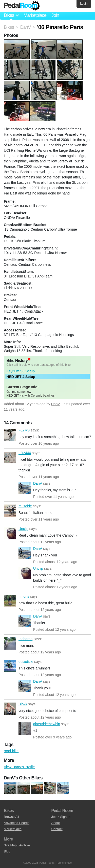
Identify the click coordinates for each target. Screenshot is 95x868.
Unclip (10, 533)
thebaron (10, 643)
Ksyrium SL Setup (21, 371)
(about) (29, 359)
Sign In (65, 817)
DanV (55, 404)
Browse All (11, 817)
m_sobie (10, 511)
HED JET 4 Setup (21, 377)
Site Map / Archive (17, 845)
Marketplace (35, 15)
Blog (7, 851)
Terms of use (64, 863)
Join (55, 15)
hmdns (10, 601)
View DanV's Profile (19, 767)
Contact (57, 829)
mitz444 (10, 457)
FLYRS (10, 435)
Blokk (10, 709)
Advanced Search (17, 823)
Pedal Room (22, 6)
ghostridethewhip (25, 729)
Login (84, 4)
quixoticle (10, 666)
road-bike (11, 751)
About (56, 823)
